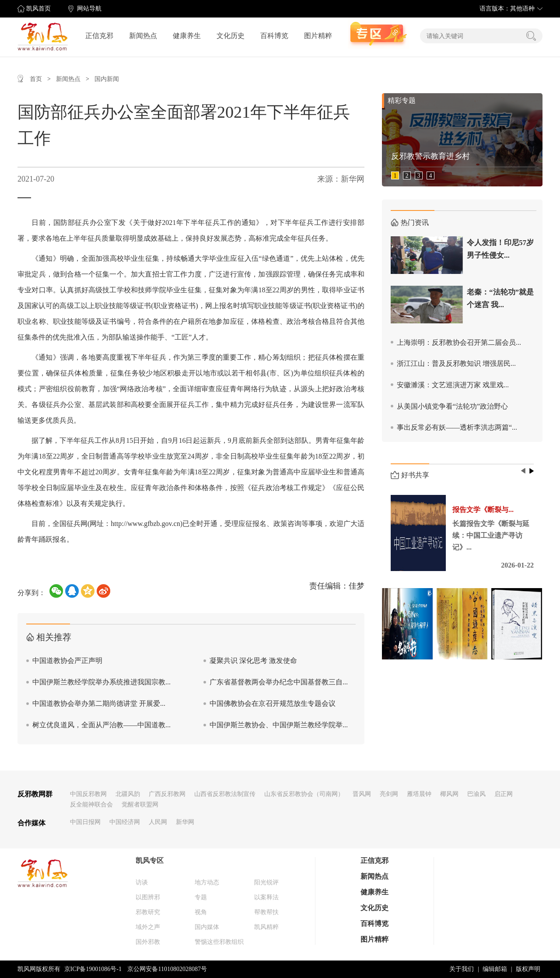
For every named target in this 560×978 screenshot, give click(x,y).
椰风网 (449, 794)
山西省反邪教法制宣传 (225, 794)
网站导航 (89, 9)
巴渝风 (476, 794)
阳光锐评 (266, 882)
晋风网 (362, 794)
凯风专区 (150, 861)
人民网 (158, 822)
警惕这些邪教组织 (219, 942)
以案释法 (266, 897)
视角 (201, 912)
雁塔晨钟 (419, 794)
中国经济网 (125, 822)
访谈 (142, 882)
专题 (201, 897)
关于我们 (462, 969)
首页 (36, 79)
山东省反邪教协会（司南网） (304, 794)
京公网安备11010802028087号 (167, 969)
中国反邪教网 (88, 794)
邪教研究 (148, 912)
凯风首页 (38, 9)
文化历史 (231, 36)
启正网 (504, 794)
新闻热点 (143, 36)
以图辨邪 (148, 897)
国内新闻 (107, 79)
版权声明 (528, 969)
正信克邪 (99, 36)
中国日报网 (85, 822)
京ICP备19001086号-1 (93, 969)
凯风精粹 (266, 927)
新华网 (185, 822)
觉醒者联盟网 (140, 804)
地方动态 (207, 882)
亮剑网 (389, 794)
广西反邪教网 (167, 794)
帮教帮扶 (266, 912)
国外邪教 (148, 942)
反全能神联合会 (91, 804)
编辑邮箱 (495, 969)
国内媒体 (207, 927)
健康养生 (187, 36)
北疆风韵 (128, 794)
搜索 (531, 36)
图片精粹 (318, 36)
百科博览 (274, 36)
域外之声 (148, 927)
